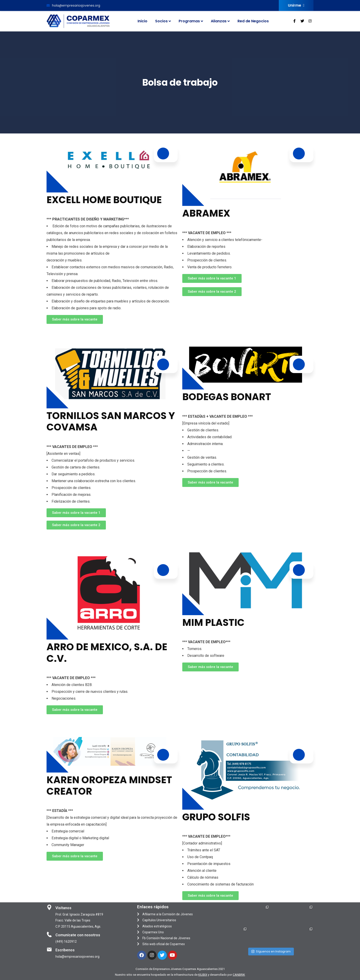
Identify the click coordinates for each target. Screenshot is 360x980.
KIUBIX (203, 975)
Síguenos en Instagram (271, 951)
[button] (75, 319)
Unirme (296, 5)
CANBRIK (239, 975)
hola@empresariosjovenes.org (73, 5)
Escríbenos (65, 950)
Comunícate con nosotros (78, 935)
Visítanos (63, 908)
